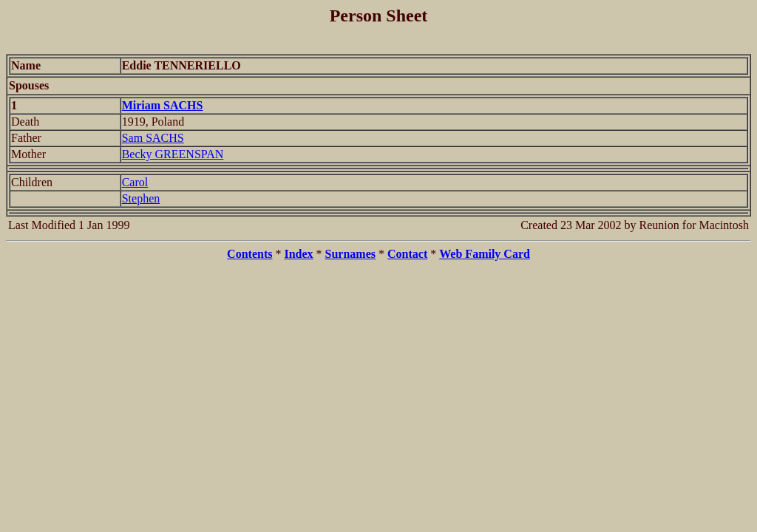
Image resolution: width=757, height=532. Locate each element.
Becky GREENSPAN (173, 154)
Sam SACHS (153, 138)
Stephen (141, 198)
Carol (135, 182)
